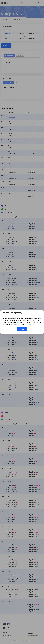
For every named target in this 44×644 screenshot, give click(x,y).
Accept (22, 329)
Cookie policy (28, 322)
